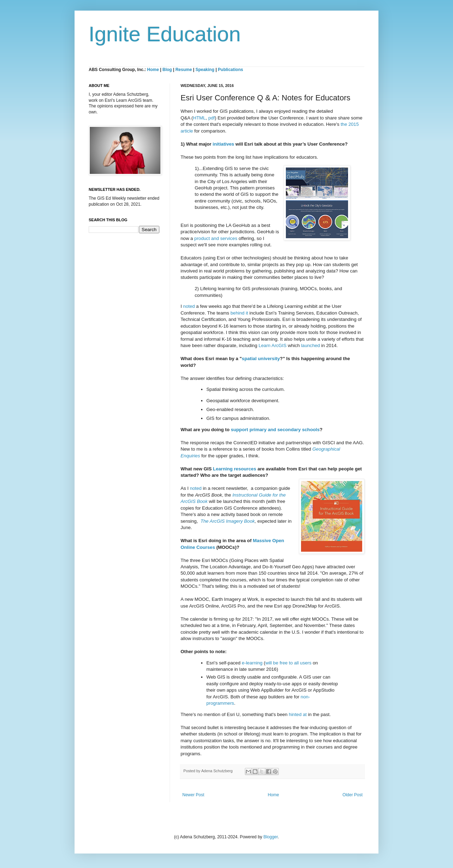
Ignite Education (165, 34)
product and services (216, 238)
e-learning (252, 663)
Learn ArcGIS (273, 345)
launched (311, 345)
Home (153, 70)
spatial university (261, 359)
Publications (231, 70)
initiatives (223, 144)
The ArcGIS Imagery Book (227, 521)
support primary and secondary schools (275, 430)
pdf (211, 118)
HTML (199, 118)
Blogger (270, 837)
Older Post (352, 795)
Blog (167, 70)
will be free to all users (288, 663)
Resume (184, 70)
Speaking (205, 70)
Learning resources (235, 469)
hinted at (298, 714)
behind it (239, 313)
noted (189, 306)
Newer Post (193, 795)
